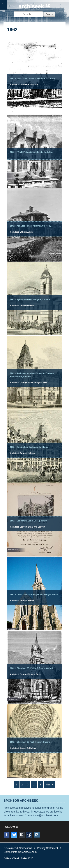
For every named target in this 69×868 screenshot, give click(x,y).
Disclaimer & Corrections (18, 848)
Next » (50, 784)
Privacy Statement (47, 848)
